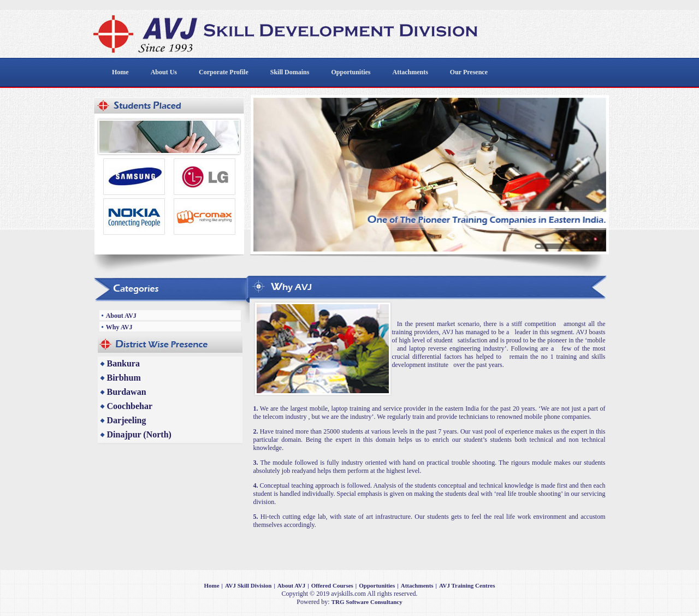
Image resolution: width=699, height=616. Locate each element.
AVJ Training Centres (467, 585)
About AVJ (121, 316)
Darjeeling (127, 420)
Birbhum (124, 378)
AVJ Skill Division (248, 585)
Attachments (417, 585)
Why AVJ (119, 327)
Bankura (123, 363)
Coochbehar (130, 406)
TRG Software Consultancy (367, 602)
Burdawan (127, 392)
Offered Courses (332, 585)
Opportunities (377, 585)
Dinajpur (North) (139, 434)
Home (211, 585)
